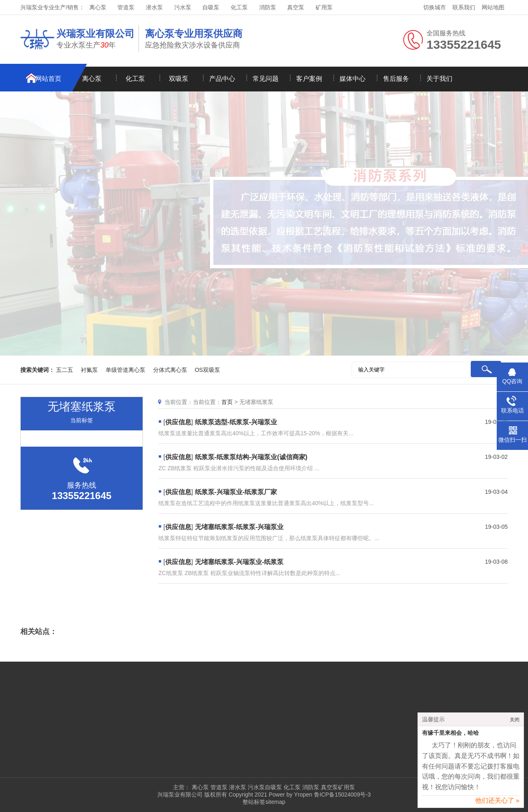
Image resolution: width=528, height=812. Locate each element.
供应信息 (178, 422)
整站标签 (254, 802)
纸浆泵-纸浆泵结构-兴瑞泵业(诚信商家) (251, 457)
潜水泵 (154, 7)
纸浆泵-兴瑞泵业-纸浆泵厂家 (236, 492)
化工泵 (239, 7)
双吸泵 (179, 79)
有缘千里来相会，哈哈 (450, 735)
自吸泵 (211, 7)
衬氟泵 (89, 370)
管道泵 (126, 7)
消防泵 (268, 7)
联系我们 (464, 7)
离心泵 (98, 7)
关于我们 (439, 79)
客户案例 (309, 79)
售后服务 (396, 79)
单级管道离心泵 (126, 370)
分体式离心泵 (170, 370)
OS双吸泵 (207, 370)
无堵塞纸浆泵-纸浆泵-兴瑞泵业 (239, 527)
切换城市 (435, 7)
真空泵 (296, 7)
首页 (227, 402)
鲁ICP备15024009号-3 (342, 795)
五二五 (65, 370)
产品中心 (222, 79)
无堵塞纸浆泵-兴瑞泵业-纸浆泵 (239, 562)
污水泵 (183, 7)
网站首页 (48, 79)
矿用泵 (324, 7)
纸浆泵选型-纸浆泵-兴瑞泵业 (236, 422)
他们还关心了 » (497, 803)
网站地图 (493, 7)
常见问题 (266, 79)
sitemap (275, 802)
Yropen (303, 795)
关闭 (515, 722)
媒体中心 (353, 79)
